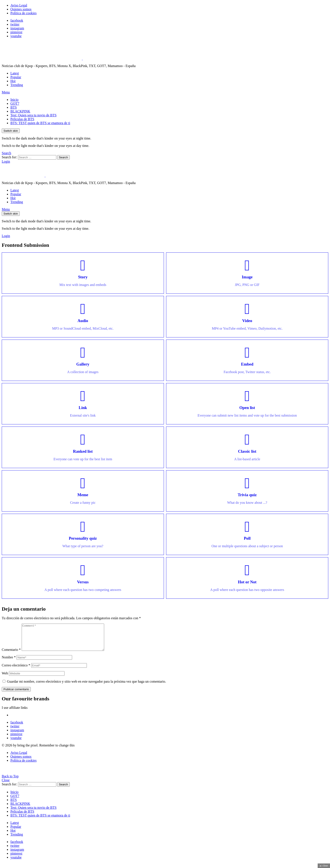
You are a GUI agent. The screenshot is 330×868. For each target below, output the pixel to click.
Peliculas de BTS (22, 119)
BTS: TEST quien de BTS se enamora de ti (40, 123)
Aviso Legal (19, 5)
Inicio (14, 100)
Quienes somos (21, 9)
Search (63, 157)
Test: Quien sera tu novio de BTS (33, 115)
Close (6, 785)
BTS (14, 107)
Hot (13, 81)
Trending (17, 85)
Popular (16, 77)
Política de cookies (23, 13)
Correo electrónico (16, 670)
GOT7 (15, 103)
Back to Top (10, 781)
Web (5, 678)
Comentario (11, 655)
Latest (15, 73)
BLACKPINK (20, 111)
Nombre (9, 662)
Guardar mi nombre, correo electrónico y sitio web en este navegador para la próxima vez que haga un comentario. (87, 687)
